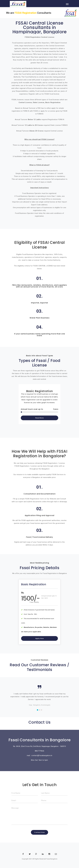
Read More (39, 418)
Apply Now (40, 638)
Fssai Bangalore (52, 859)
